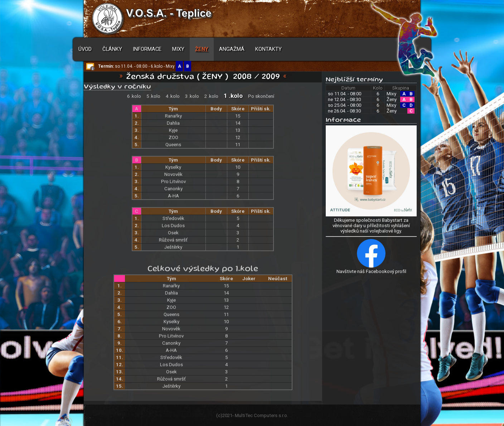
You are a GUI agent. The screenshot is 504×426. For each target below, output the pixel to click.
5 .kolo (153, 96)
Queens (173, 145)
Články (112, 49)
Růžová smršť (173, 240)
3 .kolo (192, 96)
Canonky (173, 189)
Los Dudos (173, 226)
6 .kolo (134, 96)
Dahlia (173, 123)
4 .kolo (173, 96)
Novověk (173, 174)
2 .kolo (211, 96)
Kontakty (268, 49)
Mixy (178, 49)
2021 (227, 415)
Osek (173, 233)
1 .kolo (233, 96)
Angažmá (232, 49)
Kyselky (173, 167)
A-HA (173, 196)
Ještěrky (173, 247)
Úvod (85, 49)
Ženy (202, 49)
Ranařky (173, 116)
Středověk (173, 218)
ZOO (173, 137)
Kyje (173, 130)
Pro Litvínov (173, 181)
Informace (147, 49)
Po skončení (261, 96)
